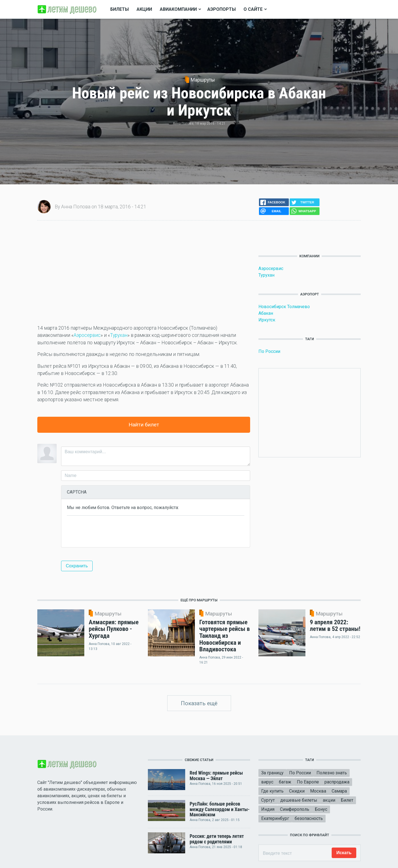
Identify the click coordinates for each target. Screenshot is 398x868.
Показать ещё (199, 703)
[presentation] (109, 531)
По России (269, 351)
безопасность (309, 818)
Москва (318, 791)
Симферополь (295, 809)
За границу (272, 773)
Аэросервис (87, 335)
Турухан (119, 335)
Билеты (120, 9)
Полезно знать (332, 773)
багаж (285, 782)
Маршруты (203, 80)
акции (329, 800)
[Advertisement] (144, 272)
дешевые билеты (299, 800)
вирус (267, 782)
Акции (144, 9)
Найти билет (144, 425)
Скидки (297, 791)
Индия (268, 809)
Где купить (272, 791)
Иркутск (267, 320)
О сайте (253, 9)
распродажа (337, 782)
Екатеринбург (275, 818)
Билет (347, 800)
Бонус (321, 809)
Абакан (266, 313)
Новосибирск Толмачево (284, 307)
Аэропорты (222, 9)
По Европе (308, 782)
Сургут (268, 800)
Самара (339, 791)
